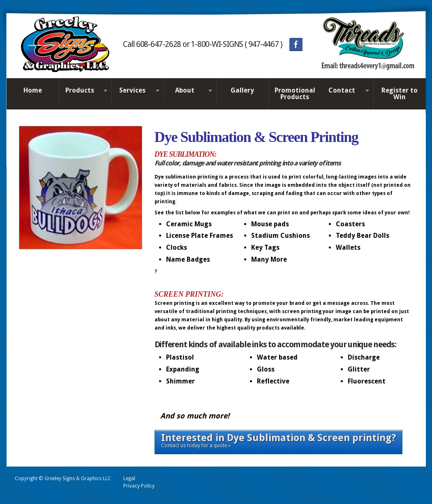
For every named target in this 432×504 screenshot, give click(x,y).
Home (33, 90)
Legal (129, 478)
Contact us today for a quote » (278, 440)
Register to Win (400, 94)
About (188, 91)
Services (136, 91)
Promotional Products (295, 94)
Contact (345, 91)
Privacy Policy (139, 486)
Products (83, 91)
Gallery (242, 90)
